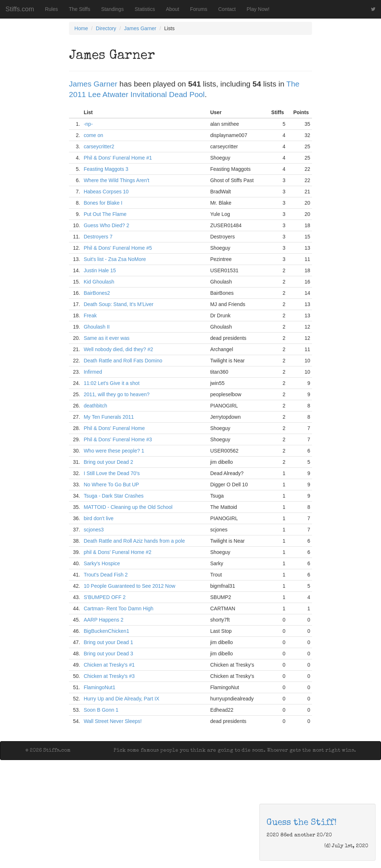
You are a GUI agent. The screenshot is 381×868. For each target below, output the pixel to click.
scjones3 (94, 530)
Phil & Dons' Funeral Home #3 (118, 439)
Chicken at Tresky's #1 (109, 665)
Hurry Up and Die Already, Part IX (121, 699)
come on (93, 135)
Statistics (145, 9)
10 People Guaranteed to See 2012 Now (129, 586)
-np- (88, 124)
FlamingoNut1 (99, 687)
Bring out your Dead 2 (108, 462)
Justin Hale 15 (100, 270)
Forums (198, 9)
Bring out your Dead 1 (108, 642)
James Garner (140, 28)
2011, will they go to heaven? (116, 394)
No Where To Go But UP (111, 485)
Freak (90, 316)
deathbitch (95, 406)
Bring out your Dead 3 (108, 654)
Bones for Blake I (103, 203)
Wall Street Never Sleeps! (113, 721)
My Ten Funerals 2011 (109, 417)
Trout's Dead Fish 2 (106, 575)
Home (81, 28)
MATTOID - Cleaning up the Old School (128, 507)
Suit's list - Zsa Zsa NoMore (115, 259)
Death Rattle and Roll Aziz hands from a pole (134, 541)
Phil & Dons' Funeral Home (114, 428)
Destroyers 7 (98, 237)
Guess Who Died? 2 (106, 225)
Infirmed (93, 372)
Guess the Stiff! (302, 823)
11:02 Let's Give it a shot (112, 383)
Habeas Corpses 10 (106, 192)
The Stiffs (80, 9)
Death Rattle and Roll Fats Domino (123, 361)
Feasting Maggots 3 (106, 169)
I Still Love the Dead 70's (112, 473)
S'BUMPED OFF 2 (104, 597)
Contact (227, 9)
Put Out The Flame (105, 214)
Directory (106, 28)
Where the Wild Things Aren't (116, 180)
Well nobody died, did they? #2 (118, 349)
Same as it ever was (106, 338)
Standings (112, 9)
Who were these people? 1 (114, 451)
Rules (52, 9)
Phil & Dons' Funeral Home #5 (118, 248)
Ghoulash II (97, 327)
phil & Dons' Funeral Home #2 (117, 552)
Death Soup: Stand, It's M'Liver (118, 304)
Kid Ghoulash (99, 282)
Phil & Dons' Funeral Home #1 (118, 158)
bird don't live (98, 518)
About (173, 9)
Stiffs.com (20, 9)
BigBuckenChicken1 (106, 631)
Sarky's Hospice (102, 563)
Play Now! (258, 9)
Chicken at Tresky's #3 (109, 676)
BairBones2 (97, 293)
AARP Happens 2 (103, 620)
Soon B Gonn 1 (101, 710)
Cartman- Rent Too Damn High (118, 608)
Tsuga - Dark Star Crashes (114, 496)
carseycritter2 (99, 146)
